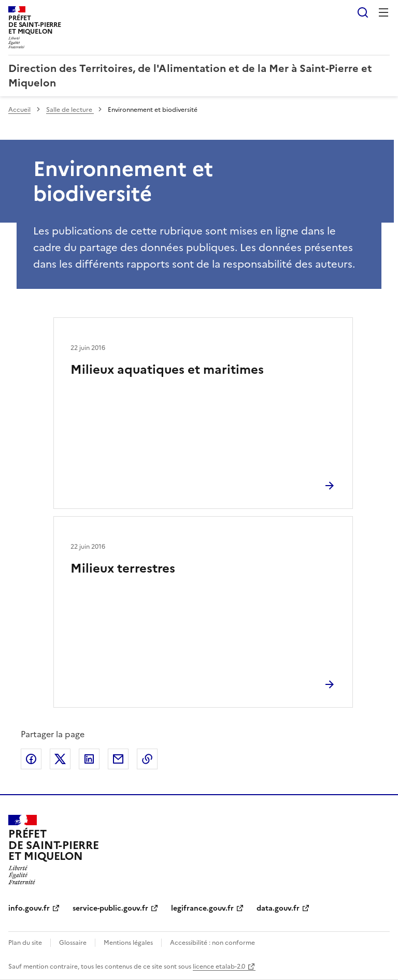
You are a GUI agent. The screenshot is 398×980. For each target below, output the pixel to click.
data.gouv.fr (278, 908)
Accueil (19, 110)
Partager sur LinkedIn (89, 759)
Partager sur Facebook (31, 759)
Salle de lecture (70, 110)
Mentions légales (128, 943)
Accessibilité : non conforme (212, 943)
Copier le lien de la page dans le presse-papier (147, 759)
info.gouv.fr (29, 908)
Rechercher (363, 12)
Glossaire (73, 943)
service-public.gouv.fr (110, 908)
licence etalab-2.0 (219, 967)
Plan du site (25, 943)
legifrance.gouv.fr (202, 908)
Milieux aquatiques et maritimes (167, 370)
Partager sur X (60, 759)
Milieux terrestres (123, 568)
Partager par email (118, 759)
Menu (383, 12)
